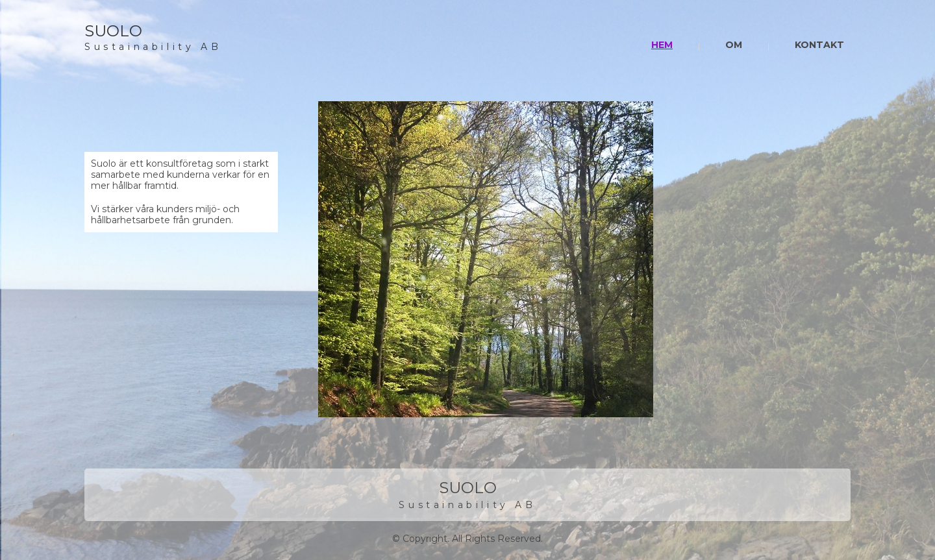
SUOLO (113, 31)
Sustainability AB (153, 47)
